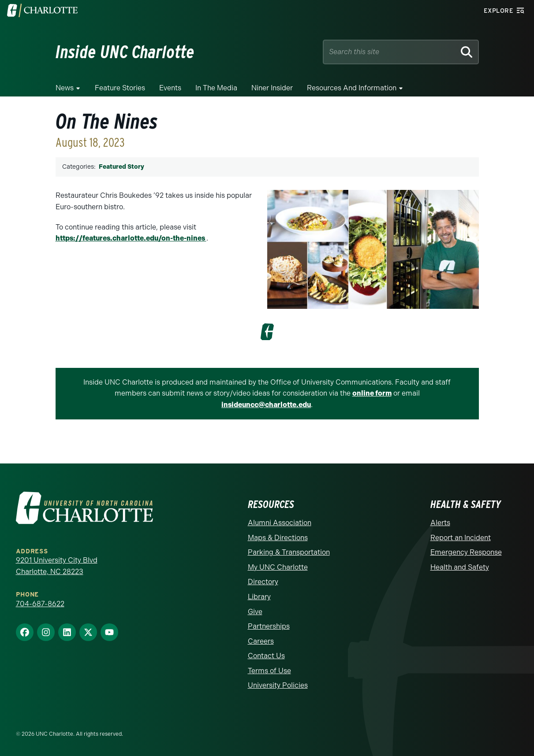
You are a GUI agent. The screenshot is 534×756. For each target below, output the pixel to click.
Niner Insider (272, 88)
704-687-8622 (40, 604)
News (65, 88)
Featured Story (121, 167)
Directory (263, 582)
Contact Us (266, 656)
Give (255, 612)
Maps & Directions (278, 538)
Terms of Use (269, 671)
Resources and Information (352, 88)
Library (259, 597)
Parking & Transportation (289, 552)
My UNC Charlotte (278, 567)
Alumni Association (280, 523)
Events (170, 88)
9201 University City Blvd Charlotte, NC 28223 (57, 566)
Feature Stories (120, 88)
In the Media (216, 88)
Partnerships (269, 626)
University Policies (278, 685)
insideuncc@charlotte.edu (266, 405)
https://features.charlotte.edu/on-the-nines (131, 238)
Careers (261, 641)
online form (372, 393)
